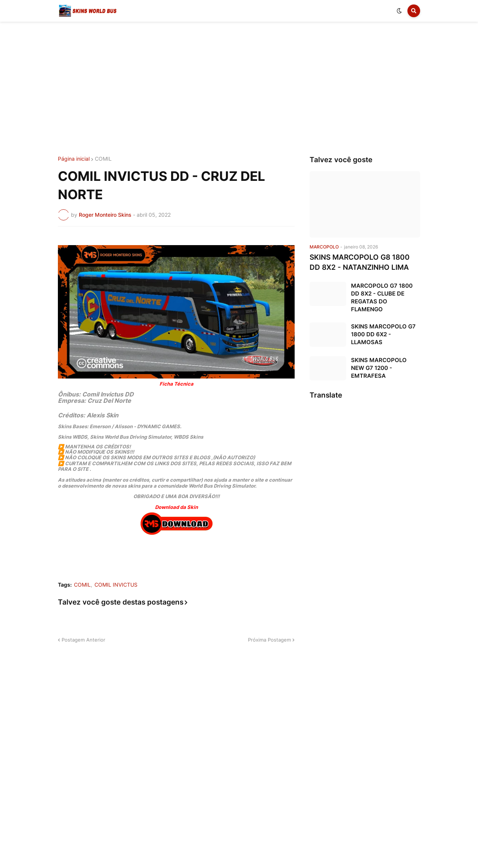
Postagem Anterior (83, 640)
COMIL (103, 159)
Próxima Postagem (269, 640)
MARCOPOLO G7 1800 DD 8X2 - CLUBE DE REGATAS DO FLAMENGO (382, 297)
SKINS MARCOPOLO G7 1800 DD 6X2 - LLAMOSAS (383, 334)
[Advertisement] (239, 89)
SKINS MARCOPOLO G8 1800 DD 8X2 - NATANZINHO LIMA (360, 262)
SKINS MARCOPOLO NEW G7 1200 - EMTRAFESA (379, 368)
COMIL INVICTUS (116, 585)
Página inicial (74, 159)
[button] (399, 11)
